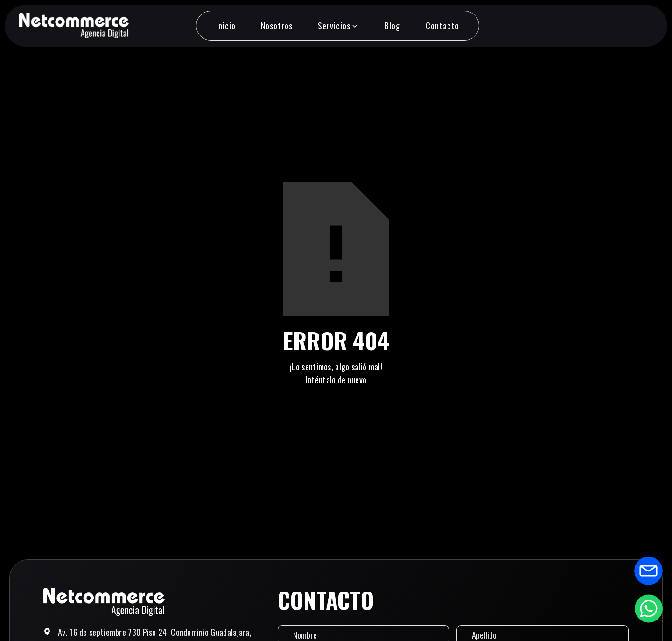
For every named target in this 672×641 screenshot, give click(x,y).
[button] (338, 26)
